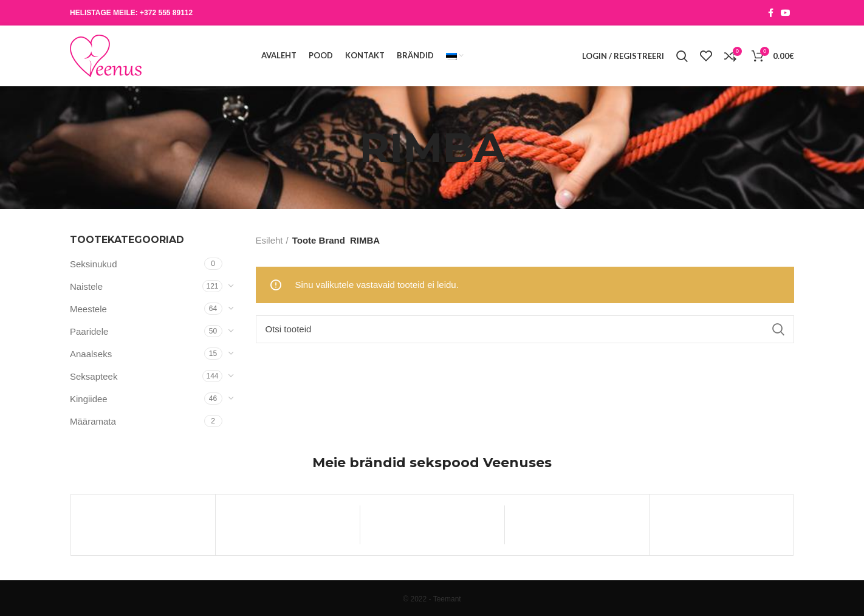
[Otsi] (525, 329)
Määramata (93, 421)
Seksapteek (94, 376)
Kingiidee (89, 399)
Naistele (86, 286)
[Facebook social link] (771, 13)
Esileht (269, 240)
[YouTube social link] (786, 13)
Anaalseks (91, 354)
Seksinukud (94, 264)
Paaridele (89, 331)
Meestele (88, 309)
